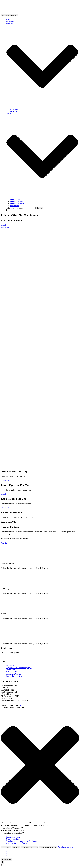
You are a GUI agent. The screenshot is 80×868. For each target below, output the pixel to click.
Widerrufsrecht (11, 672)
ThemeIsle (23, 705)
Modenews (10, 21)
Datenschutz (10, 670)
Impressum (10, 666)
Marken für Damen (17, 202)
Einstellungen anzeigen (30, 847)
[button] (40, 765)
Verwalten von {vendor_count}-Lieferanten (22, 841)
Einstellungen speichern (48, 847)
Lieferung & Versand (13, 674)
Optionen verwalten (13, 837)
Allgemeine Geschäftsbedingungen (19, 668)
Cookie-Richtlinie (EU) (14, 676)
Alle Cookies (6, 847)
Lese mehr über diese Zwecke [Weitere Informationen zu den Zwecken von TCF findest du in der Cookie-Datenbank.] (17, 843)
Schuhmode (15, 206)
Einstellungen (6, 860)
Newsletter (14, 109)
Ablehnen (16, 847)
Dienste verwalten (12, 839)
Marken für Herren (17, 204)
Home (8, 19)
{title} (8, 851)
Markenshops (15, 199)
